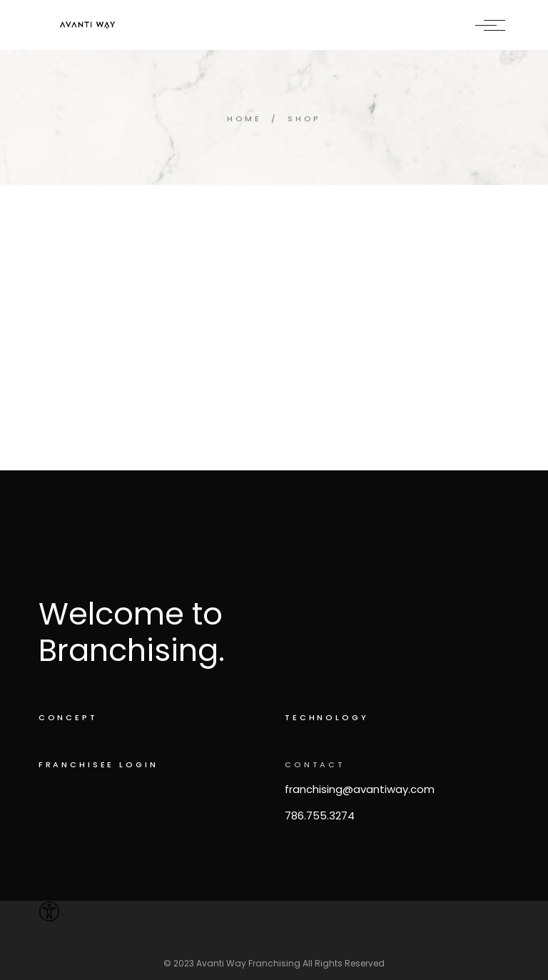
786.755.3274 (320, 815)
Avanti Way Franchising (248, 963)
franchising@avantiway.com (360, 789)
